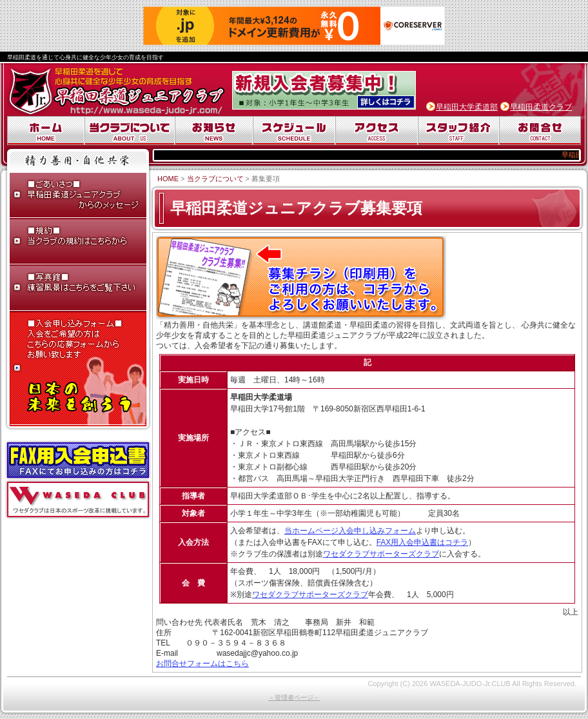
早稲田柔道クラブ (541, 107)
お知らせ (214, 131)
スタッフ (458, 131)
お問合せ (540, 131)
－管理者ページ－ (294, 697)
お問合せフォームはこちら (202, 664)
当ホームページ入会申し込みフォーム (350, 531)
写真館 (78, 289)
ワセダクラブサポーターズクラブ (381, 554)
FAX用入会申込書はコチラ (423, 542)
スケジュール (294, 131)
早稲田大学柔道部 (467, 107)
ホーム (46, 131)
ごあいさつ (78, 196)
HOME (168, 179)
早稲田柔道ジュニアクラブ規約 (78, 242)
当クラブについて (130, 131)
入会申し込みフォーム (78, 369)
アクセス (377, 131)
